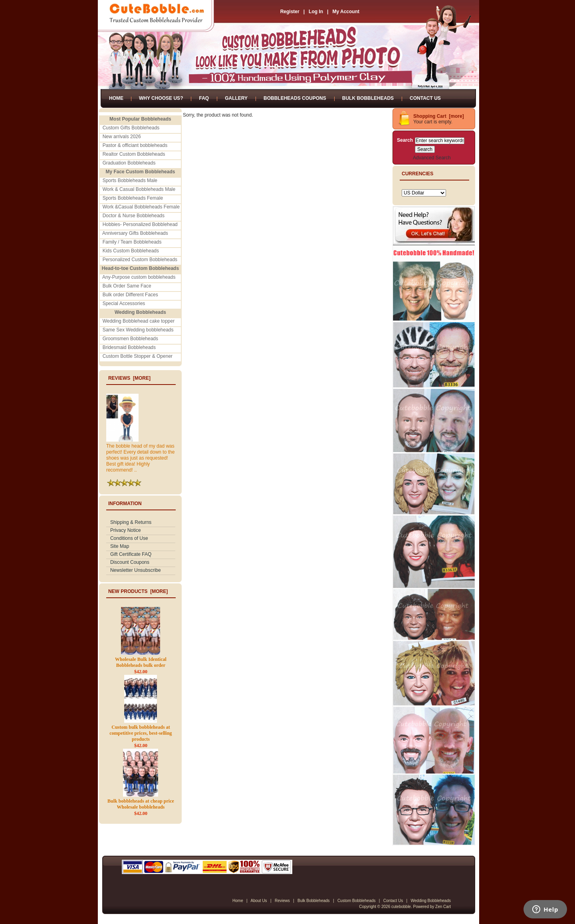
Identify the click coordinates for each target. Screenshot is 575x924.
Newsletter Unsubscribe (136, 570)
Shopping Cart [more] (439, 116)
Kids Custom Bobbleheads (131, 251)
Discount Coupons (130, 562)
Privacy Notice (126, 530)
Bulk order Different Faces (130, 295)
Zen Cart (443, 907)
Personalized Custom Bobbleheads (140, 260)
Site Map (120, 546)
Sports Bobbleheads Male (130, 180)
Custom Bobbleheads (357, 901)
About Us (259, 901)
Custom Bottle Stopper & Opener (138, 356)
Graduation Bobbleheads (129, 163)
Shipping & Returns (131, 522)
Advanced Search (432, 158)
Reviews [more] (129, 378)
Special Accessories (124, 303)
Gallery (236, 98)
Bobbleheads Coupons (295, 98)
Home (116, 98)
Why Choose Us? (161, 98)
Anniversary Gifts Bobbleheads (135, 233)
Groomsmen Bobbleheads (130, 339)
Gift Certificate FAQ (131, 554)
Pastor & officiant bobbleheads (135, 145)
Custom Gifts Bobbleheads (131, 128)
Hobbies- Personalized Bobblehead (140, 224)
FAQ (204, 98)
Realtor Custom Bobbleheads (134, 154)
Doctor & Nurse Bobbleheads (134, 216)
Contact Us (425, 98)
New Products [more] (138, 591)
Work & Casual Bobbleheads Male (139, 189)
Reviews (282, 901)
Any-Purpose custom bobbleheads (139, 277)
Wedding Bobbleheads (431, 901)
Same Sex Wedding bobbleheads (138, 330)
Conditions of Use (129, 538)
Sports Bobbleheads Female (133, 198)
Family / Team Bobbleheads (132, 242)
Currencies (417, 174)
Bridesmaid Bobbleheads (129, 347)
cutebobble (401, 907)
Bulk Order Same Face (127, 286)
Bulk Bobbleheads (368, 98)
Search (405, 140)
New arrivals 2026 (122, 137)
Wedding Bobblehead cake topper (139, 321)
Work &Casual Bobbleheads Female (141, 207)
